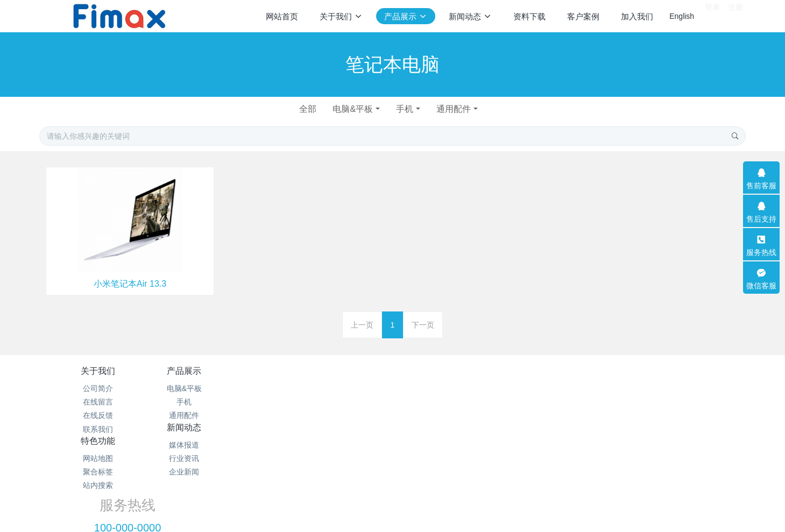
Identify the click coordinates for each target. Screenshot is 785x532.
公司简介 (98, 388)
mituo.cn (460, 486)
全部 (305, 109)
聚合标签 (451, 402)
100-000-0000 (599, 401)
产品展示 (216, 371)
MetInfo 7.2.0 (375, 486)
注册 (736, 16)
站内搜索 (451, 415)
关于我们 (98, 371)
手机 (406, 109)
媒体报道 (334, 388)
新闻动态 (334, 371)
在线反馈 (98, 415)
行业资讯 (334, 402)
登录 (712, 16)
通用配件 (457, 109)
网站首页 (282, 16)
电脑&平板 (352, 109)
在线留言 (98, 402)
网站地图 (451, 388)
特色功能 (451, 371)
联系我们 (98, 429)
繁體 (393, 506)
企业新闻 (334, 415)
